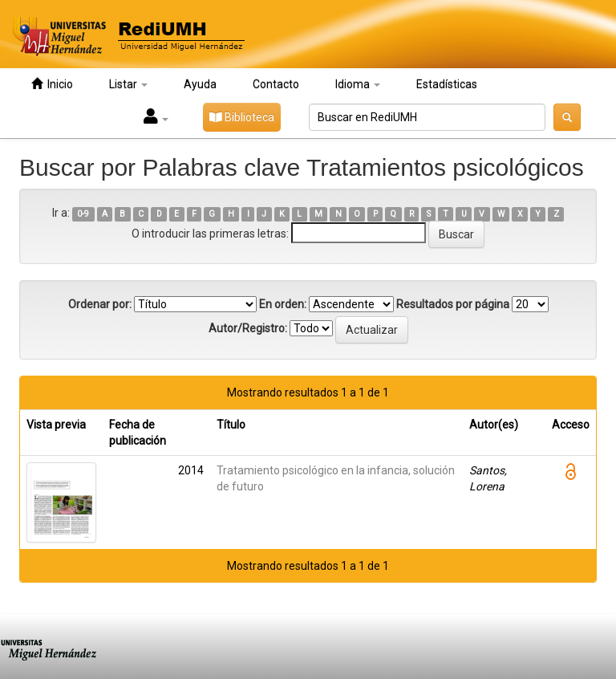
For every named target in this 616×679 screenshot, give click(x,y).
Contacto (276, 84)
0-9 (83, 214)
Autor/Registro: (248, 328)
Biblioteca (242, 117)
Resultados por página (453, 304)
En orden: (283, 304)
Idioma (358, 84)
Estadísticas (447, 84)
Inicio (52, 84)
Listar (128, 84)
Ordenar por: (100, 304)
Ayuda (200, 84)
